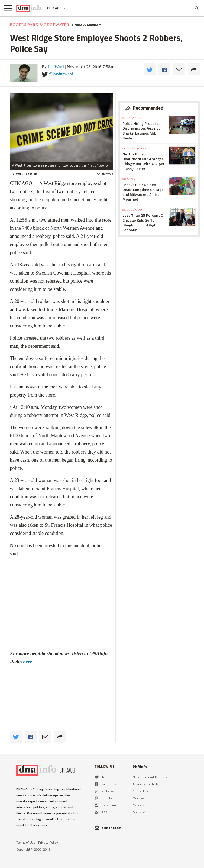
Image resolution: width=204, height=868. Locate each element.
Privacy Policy (48, 842)
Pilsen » (129, 179)
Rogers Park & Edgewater (40, 25)
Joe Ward (56, 67)
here (27, 662)
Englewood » (134, 210)
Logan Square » (136, 149)
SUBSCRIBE (108, 828)
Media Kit (140, 812)
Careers (138, 805)
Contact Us (141, 791)
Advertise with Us (145, 784)
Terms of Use (26, 842)
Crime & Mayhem (87, 25)
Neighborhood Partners (150, 777)
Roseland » (132, 118)
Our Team (140, 798)
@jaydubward (61, 74)
